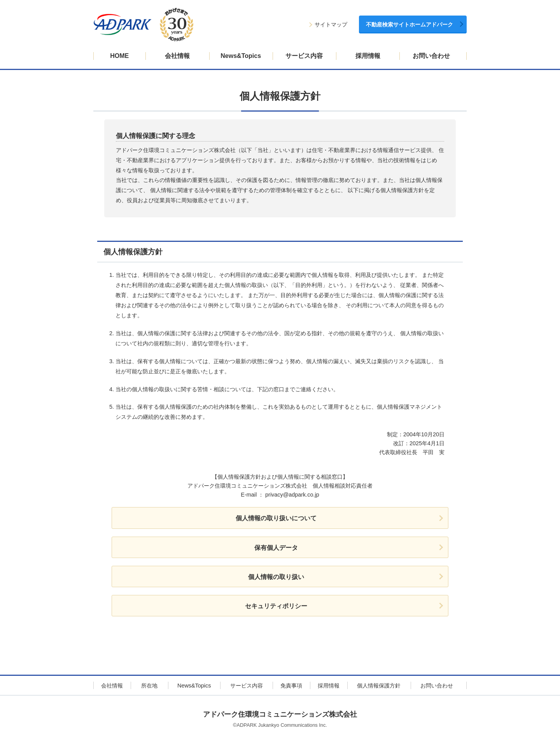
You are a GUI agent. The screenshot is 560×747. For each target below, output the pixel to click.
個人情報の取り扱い (276, 577)
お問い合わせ (431, 56)
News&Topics (241, 56)
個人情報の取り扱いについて (276, 518)
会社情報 (177, 56)
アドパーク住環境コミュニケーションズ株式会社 (280, 714)
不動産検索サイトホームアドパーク (409, 25)
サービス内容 (304, 56)
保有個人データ (276, 548)
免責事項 (291, 686)
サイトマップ (331, 25)
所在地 (149, 686)
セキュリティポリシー (276, 606)
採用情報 (368, 56)
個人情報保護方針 (379, 686)
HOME (119, 56)
